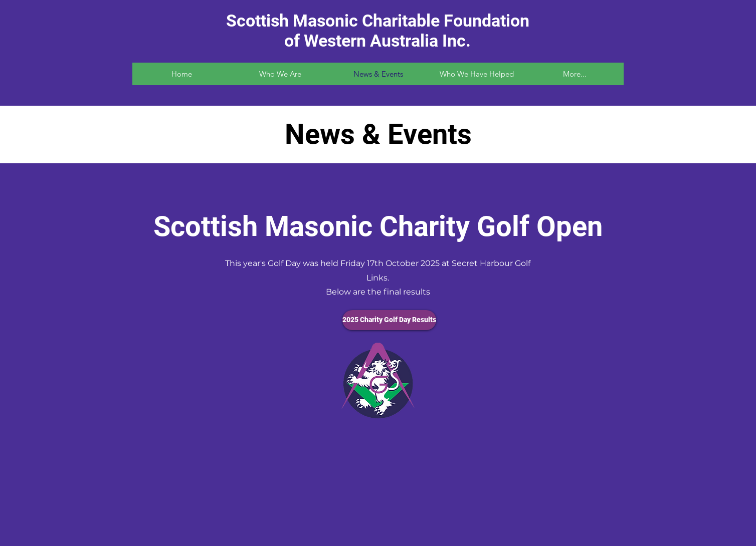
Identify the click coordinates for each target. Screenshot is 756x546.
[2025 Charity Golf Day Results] (389, 320)
